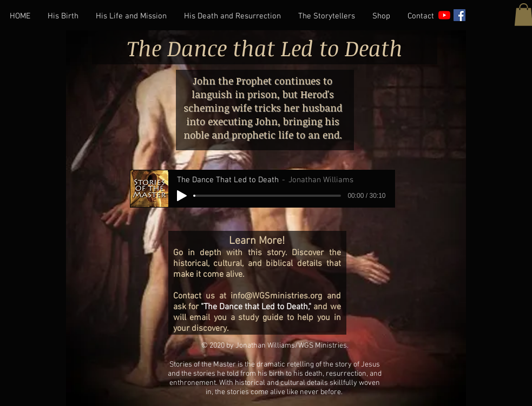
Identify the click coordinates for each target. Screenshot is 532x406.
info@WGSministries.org (276, 296)
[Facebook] (459, 15)
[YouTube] (444, 15)
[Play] (182, 196)
